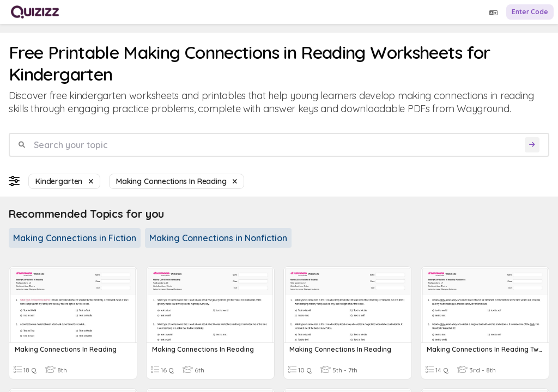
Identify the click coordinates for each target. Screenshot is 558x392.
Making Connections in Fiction (75, 238)
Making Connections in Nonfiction (218, 238)
